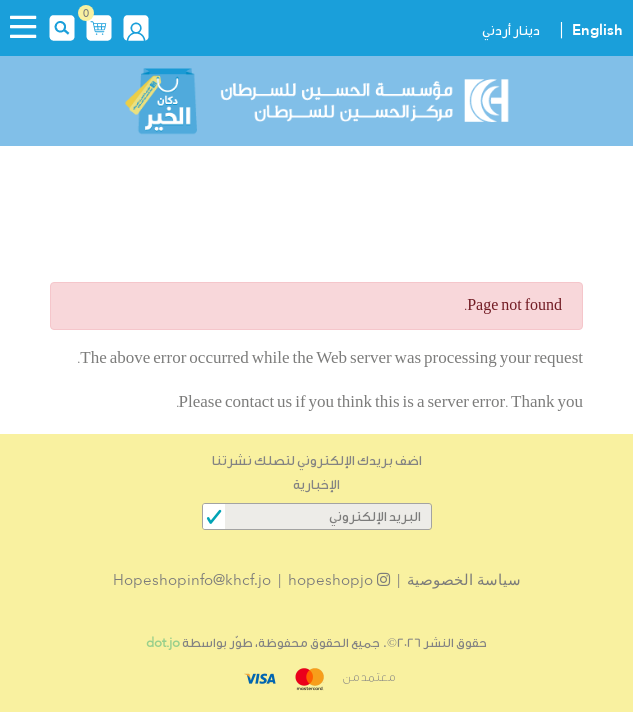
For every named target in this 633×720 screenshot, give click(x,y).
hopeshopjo (339, 580)
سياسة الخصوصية (464, 580)
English (597, 30)
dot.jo (163, 642)
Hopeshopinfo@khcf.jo (192, 580)
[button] (99, 25)
